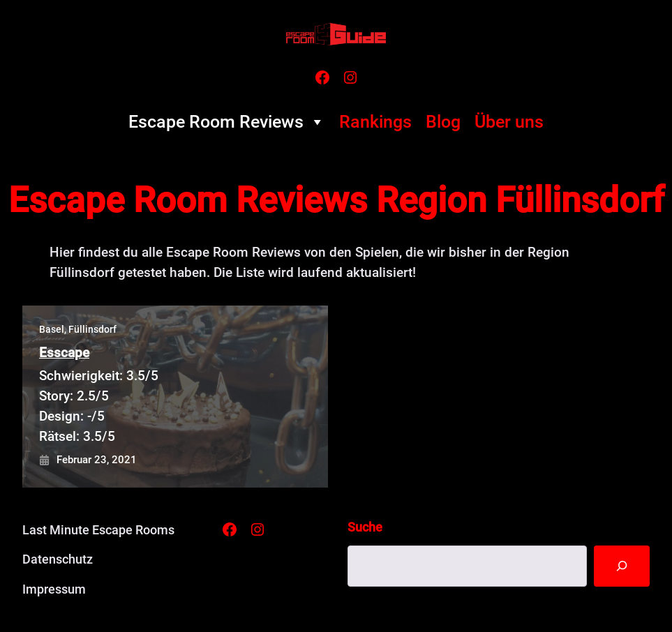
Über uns (509, 122)
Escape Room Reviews (227, 122)
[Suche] (622, 566)
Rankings (375, 122)
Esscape (64, 353)
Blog (443, 122)
